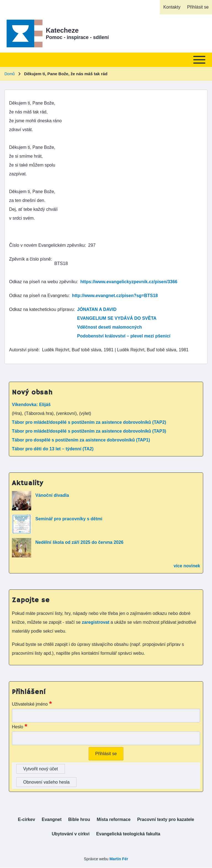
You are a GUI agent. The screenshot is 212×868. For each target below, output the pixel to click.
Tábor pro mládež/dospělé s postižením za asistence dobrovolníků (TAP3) (89, 431)
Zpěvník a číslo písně (30, 259)
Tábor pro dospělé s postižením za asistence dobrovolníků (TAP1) (81, 440)
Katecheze (62, 30)
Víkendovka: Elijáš (31, 405)
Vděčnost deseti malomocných (109, 327)
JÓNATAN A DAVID (97, 309)
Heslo (18, 727)
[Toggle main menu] (106, 60)
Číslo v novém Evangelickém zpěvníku (47, 245)
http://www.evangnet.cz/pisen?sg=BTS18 (115, 296)
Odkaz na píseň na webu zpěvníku (43, 282)
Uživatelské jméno (30, 704)
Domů (10, 74)
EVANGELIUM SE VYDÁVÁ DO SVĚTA (117, 318)
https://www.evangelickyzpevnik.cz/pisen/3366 (129, 282)
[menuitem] (172, 7)
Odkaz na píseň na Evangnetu (39, 296)
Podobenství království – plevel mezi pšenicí (124, 336)
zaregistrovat (96, 622)
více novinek (187, 566)
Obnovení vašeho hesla (46, 782)
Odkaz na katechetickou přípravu (41, 309)
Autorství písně (24, 350)
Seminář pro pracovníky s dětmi (69, 519)
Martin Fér (119, 859)
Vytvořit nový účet (41, 769)
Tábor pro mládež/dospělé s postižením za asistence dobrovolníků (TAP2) (89, 422)
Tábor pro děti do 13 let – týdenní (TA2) (53, 449)
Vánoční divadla (52, 495)
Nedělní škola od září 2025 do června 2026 (79, 542)
